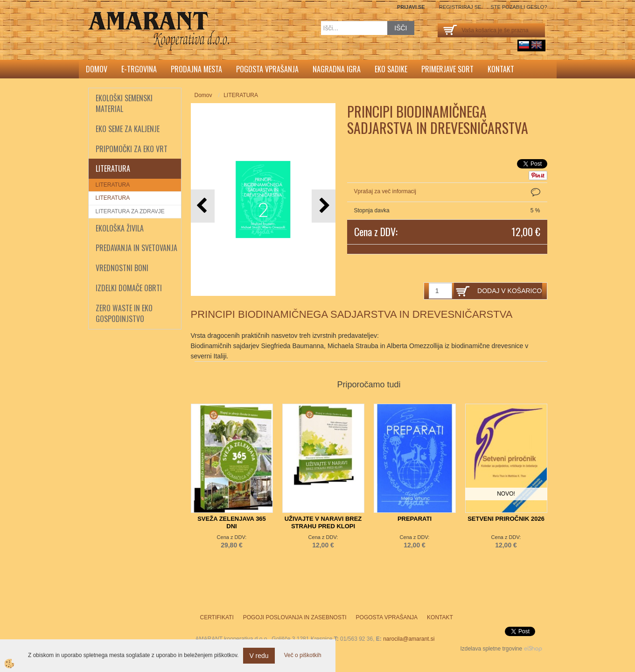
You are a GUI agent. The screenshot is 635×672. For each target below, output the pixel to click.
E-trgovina (139, 69)
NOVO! (506, 494)
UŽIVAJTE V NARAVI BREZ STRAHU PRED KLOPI (323, 522)
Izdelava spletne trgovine (491, 649)
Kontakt (501, 69)
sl (524, 45)
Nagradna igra (337, 69)
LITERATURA (113, 185)
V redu (259, 656)
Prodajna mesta (196, 69)
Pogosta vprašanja (267, 69)
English (537, 45)
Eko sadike (391, 69)
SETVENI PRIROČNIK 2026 (506, 519)
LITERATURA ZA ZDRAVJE (130, 211)
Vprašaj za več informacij (385, 191)
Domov (97, 69)
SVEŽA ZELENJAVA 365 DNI (232, 522)
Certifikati (217, 617)
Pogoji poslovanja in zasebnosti (295, 617)
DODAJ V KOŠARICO (509, 291)
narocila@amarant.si (409, 639)
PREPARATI (415, 519)
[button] (324, 206)
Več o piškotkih (303, 655)
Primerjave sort (447, 69)
